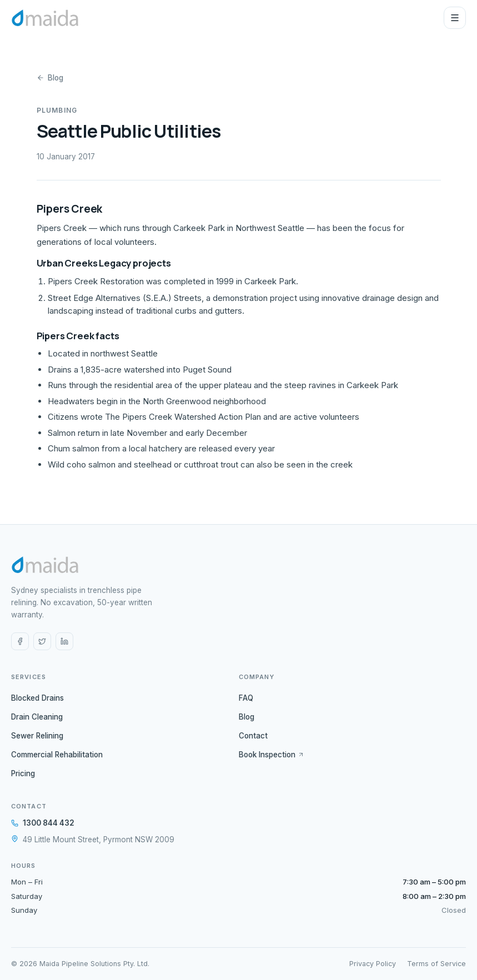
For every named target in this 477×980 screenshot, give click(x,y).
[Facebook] (20, 641)
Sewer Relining (37, 736)
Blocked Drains (37, 698)
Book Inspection (272, 755)
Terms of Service (436, 964)
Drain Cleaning (37, 717)
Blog (50, 78)
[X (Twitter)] (42, 641)
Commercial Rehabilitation (57, 755)
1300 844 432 (43, 823)
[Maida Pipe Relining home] (45, 18)
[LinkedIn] (64, 641)
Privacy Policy (373, 964)
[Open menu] (455, 18)
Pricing (23, 773)
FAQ (246, 698)
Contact (253, 736)
